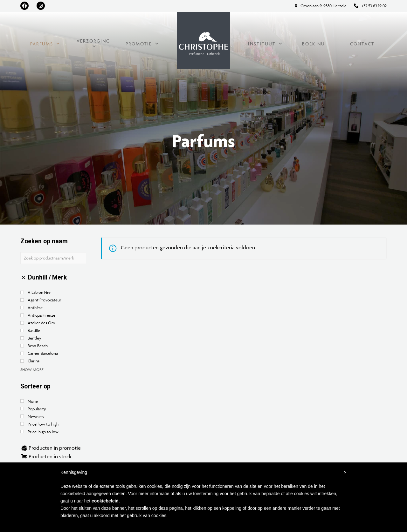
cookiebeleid (105, 501)
